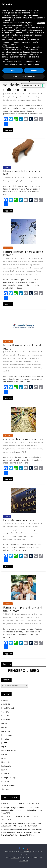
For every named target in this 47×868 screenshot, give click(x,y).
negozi (12, 449)
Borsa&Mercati (8, 708)
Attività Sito (6, 704)
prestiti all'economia (25, 533)
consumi (6, 268)
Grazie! (4, 727)
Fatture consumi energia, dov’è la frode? (23, 253)
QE (32, 620)
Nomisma (28, 361)
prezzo (17, 274)
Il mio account (7, 735)
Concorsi (5, 716)
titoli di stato (18, 624)
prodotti (40, 449)
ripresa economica (10, 452)
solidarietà (27, 100)
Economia (8, 248)
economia (26, 97)
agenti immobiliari (16, 355)
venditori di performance (32, 624)
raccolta (12, 536)
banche (6, 97)
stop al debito (36, 100)
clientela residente (32, 527)
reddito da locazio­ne (34, 365)
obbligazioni (12, 533)
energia (34, 268)
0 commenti (34, 94)
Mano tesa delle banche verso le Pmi (22, 173)
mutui (21, 361)
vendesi (6, 371)
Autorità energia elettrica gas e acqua (16, 261)
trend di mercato (35, 368)
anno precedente (12, 527)
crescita (23, 617)
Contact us (6, 720)
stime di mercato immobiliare (14, 368)
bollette (40, 261)
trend (27, 368)
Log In (4, 747)
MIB (29, 620)
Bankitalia (13, 97)
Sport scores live (8, 785)
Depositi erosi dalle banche (21, 520)
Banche (7, 167)
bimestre (34, 261)
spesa (19, 452)
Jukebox (5, 743)
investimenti (14, 620)
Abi (4, 527)
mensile (19, 100)
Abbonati (5, 700)
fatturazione (31, 271)
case (25, 355)
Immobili (5, 739)
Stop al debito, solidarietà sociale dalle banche (20, 85)
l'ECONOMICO (22, 94)
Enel (29, 268)
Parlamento (6, 766)
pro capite (24, 274)
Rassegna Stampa (9, 778)
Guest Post (6, 731)
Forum (4, 723)
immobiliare (14, 361)
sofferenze (30, 536)
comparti (12, 446)
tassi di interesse (19, 539)
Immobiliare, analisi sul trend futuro (22, 347)
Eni (11, 271)
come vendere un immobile (17, 358)
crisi (36, 446)
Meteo (4, 754)
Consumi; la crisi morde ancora (23, 439)
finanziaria (31, 530)
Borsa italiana (14, 617)
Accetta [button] (34, 70)
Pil (16, 449)
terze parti (41, 23)
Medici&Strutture (9, 750)
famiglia (16, 271)
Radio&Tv (5, 774)
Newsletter (6, 762)
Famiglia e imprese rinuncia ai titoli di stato (22, 609)
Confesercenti (21, 446)
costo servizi (14, 268)
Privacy (4, 770)
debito (19, 97)
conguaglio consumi (33, 265)
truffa (35, 274)
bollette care (8, 265)
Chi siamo (6, 712)
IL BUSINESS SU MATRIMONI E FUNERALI (18, 804)
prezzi (34, 449)
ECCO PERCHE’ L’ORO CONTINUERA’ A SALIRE (20, 817)
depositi (6, 530)
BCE (7, 617)
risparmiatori (21, 536)
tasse (31, 274)
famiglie (6, 100)
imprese (38, 530)
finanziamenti (21, 530)
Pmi (25, 181)
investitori (23, 620)
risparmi (10, 624)
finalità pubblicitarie (9, 37)
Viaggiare (5, 789)
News (4, 758)
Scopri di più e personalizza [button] (23, 76)
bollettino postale (19, 265)
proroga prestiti (33, 181)
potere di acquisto (24, 449)
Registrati (5, 781)
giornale (13, 100)
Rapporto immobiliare (18, 365)
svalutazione (8, 539)
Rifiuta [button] (13, 70)
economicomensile (24, 614)
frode (12, 274)
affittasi (6, 355)
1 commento (34, 442)
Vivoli (24, 452)
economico (34, 97)
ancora (6, 446)
